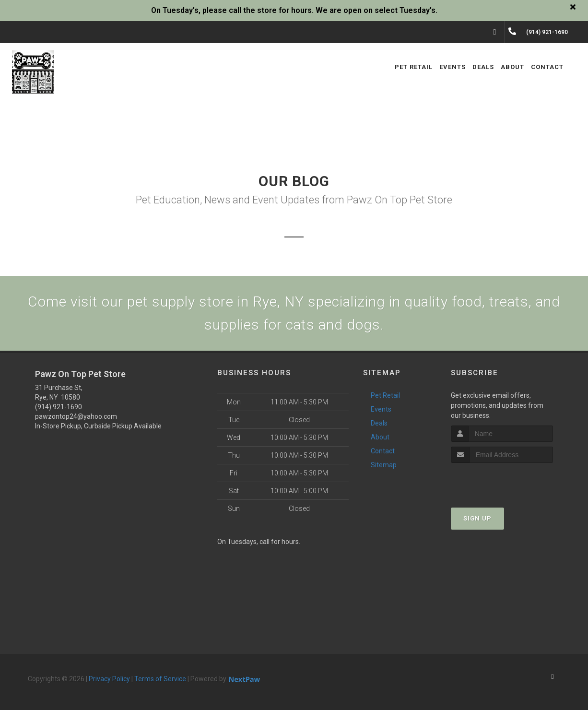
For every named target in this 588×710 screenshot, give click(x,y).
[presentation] (502, 481)
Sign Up (477, 518)
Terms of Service (160, 679)
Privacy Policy (109, 679)
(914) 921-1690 (59, 407)
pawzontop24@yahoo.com (76, 416)
